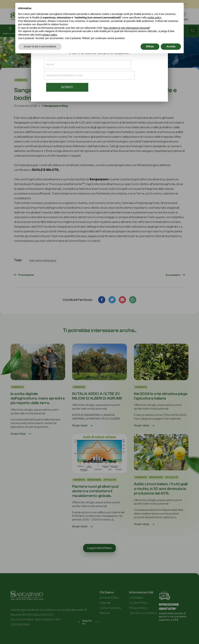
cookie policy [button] (154, 18)
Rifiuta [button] (150, 46)
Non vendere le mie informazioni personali (126, 28)
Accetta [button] (171, 46)
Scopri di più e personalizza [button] (40, 46)
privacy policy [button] (50, 35)
